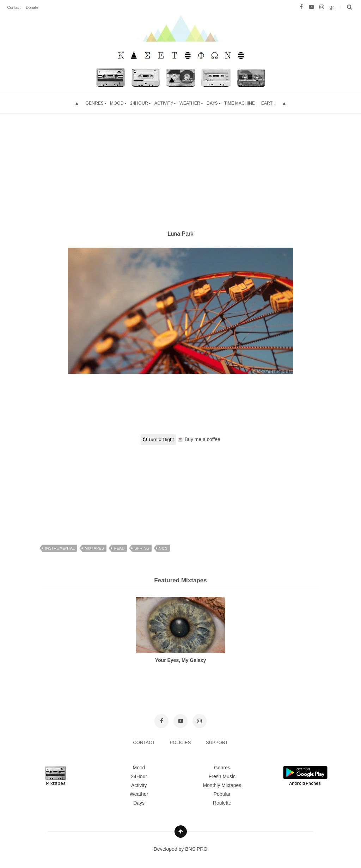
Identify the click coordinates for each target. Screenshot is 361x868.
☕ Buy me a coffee (199, 439)
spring (142, 548)
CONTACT (144, 742)
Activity (164, 103)
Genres (94, 103)
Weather (190, 103)
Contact (14, 7)
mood (117, 103)
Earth (268, 103)
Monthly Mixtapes (222, 785)
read (119, 548)
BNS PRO (196, 849)
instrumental (60, 548)
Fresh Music (222, 776)
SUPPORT (217, 742)
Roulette (222, 803)
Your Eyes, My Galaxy (180, 660)
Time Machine (240, 103)
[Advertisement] (180, 163)
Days (212, 103)
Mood (139, 768)
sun (163, 548)
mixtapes (94, 548)
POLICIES (181, 742)
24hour (139, 103)
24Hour (139, 776)
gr (332, 7)
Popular (222, 794)
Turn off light (158, 439)
